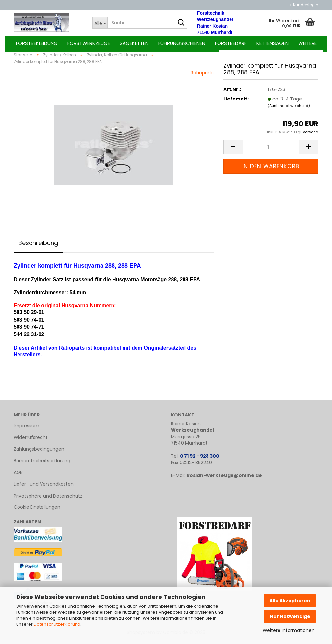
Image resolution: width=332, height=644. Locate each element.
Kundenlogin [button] (304, 5)
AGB (18, 476)
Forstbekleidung (37, 43)
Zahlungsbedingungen (39, 452)
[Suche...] (100, 23)
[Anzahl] (271, 151)
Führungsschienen (182, 43)
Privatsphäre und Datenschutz (48, 499)
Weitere (308, 43)
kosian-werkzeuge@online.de (224, 479)
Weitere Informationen (289, 630)
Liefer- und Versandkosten (44, 488)
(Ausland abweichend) (289, 109)
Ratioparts (202, 76)
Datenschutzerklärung (57, 624)
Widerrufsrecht (31, 441)
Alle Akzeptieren (290, 601)
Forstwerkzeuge (89, 43)
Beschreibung (38, 246)
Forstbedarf (231, 43)
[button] (233, 151)
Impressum (26, 429)
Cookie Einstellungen (37, 510)
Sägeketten (134, 43)
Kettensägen (273, 43)
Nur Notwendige (290, 616)
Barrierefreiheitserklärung (42, 464)
